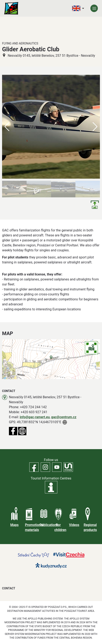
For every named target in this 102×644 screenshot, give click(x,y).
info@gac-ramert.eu (35, 417)
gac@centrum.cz (64, 417)
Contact (9, 588)
